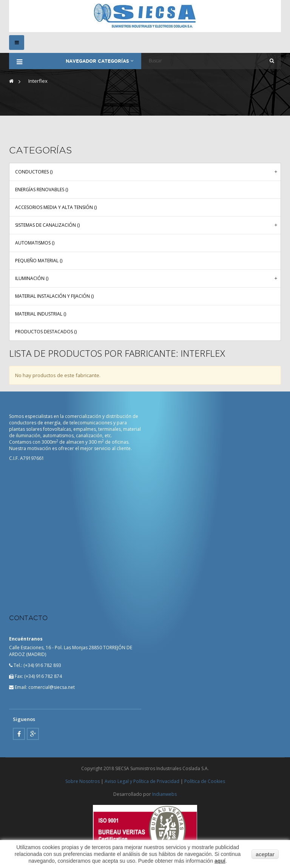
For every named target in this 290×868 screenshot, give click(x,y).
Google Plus (33, 733)
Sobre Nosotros (83, 781)
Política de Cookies (205, 781)
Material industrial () (41, 313)
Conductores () (34, 171)
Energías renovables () (42, 189)
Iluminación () (32, 278)
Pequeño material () (39, 260)
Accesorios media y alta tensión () (56, 207)
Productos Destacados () (46, 331)
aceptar (265, 854)
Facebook (19, 733)
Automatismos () (35, 242)
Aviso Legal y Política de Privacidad (142, 781)
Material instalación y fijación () (54, 296)
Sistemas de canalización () (47, 225)
